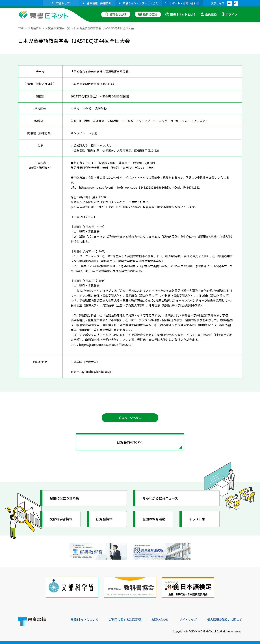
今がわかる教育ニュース (160, 498)
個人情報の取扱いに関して (225, 619)
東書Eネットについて (84, 619)
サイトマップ (188, 619)
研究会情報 (35, 28)
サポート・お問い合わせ (182, 3)
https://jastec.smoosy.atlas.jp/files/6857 (106, 345)
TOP (21, 28)
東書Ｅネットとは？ (181, 14)
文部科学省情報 (61, 519)
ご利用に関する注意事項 (125, 619)
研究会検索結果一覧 (58, 28)
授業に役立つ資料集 (64, 498)
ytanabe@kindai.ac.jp (97, 372)
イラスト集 (197, 519)
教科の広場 (148, 14)
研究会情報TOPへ (130, 442)
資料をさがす (116, 14)
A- (229, 3)
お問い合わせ (160, 619)
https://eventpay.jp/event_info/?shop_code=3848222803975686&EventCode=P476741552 (139, 187)
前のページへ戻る (130, 418)
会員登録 (209, 14)
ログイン (229, 14)
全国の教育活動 (154, 519)
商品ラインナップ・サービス (138, 3)
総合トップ (61, 3)
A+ (236, 3)
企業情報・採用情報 (97, 3)
